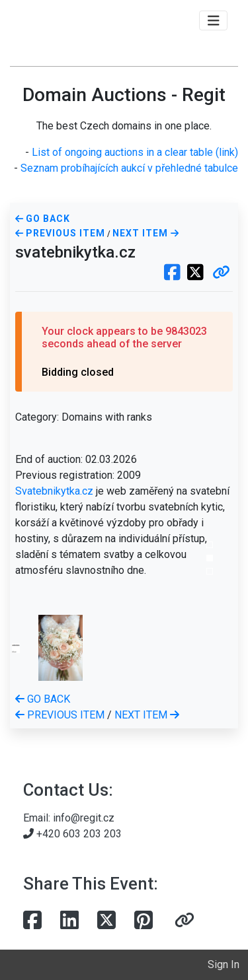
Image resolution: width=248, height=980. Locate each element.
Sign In (224, 964)
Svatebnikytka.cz (54, 491)
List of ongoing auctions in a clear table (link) (135, 152)
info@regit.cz (84, 818)
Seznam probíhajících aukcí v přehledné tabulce (129, 168)
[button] (221, 273)
